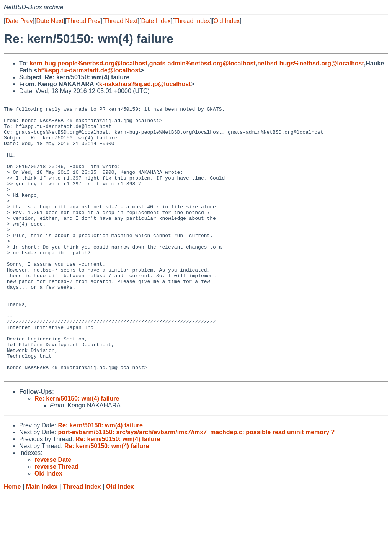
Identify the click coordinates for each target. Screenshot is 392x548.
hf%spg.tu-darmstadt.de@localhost (89, 70)
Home (12, 541)
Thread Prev (84, 21)
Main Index (42, 541)
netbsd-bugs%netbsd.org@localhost (311, 63)
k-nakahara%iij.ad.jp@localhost (145, 84)
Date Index (156, 21)
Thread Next (121, 21)
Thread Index (192, 21)
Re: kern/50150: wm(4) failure (77, 452)
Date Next (50, 21)
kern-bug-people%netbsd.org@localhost (88, 63)
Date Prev (19, 21)
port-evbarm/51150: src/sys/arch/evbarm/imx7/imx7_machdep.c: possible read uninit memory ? (196, 486)
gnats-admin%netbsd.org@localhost (203, 63)
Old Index (227, 21)
